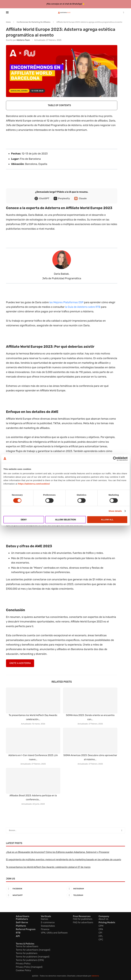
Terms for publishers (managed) (33, 957)
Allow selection (66, 520)
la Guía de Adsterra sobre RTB (83, 307)
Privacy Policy (23, 964)
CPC (101, 940)
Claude (83, 198)
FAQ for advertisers (83, 922)
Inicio (8, 22)
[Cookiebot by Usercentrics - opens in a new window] (115, 459)
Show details (115, 511)
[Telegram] (96, 895)
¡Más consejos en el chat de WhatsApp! (64, 4)
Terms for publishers (27, 953)
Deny (24, 520)
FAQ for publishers (83, 919)
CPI (100, 933)
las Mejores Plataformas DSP (66, 302)
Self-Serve (22, 922)
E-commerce (48, 922)
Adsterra (95, 976)
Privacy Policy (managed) (29, 967)
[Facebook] (35, 889)
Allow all (107, 520)
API (18, 936)
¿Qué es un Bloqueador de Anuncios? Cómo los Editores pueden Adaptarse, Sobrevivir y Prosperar (58, 852)
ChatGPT (44, 198)
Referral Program (26, 929)
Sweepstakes (48, 926)
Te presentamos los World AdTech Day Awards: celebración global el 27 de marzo (48, 867)
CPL (101, 936)
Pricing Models (107, 922)
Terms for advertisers (27, 946)
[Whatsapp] (35, 895)
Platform (21, 926)
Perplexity (64, 198)
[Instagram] (96, 889)
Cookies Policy (23, 970)
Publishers (22, 919)
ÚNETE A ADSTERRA (20, 663)
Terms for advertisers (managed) (33, 950)
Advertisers (23, 916)
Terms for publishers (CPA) (30, 960)
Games (44, 919)
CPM (101, 926)
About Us (104, 919)
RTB (18, 933)
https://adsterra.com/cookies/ (34, 484)
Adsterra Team (23, 40)
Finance (45, 929)
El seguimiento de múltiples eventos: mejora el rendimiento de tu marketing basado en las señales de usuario (64, 860)
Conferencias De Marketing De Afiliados (34, 22)
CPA (101, 929)
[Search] (124, 13)
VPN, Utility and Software (54, 933)
